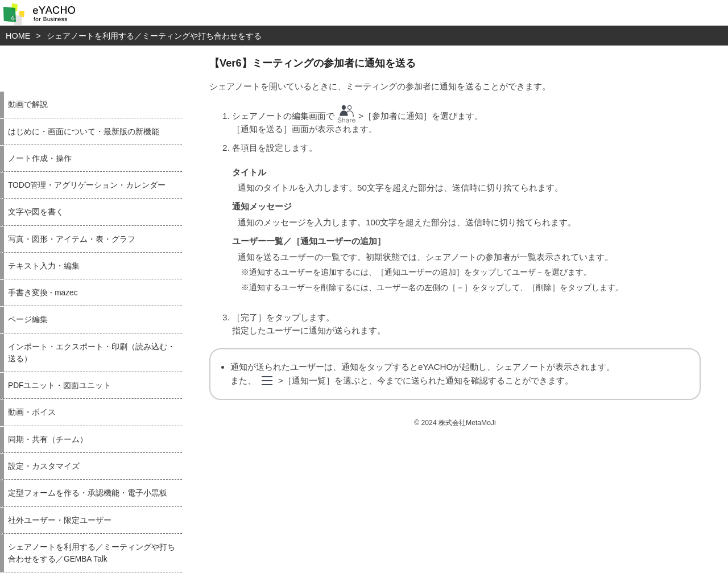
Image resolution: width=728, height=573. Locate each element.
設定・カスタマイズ (44, 466)
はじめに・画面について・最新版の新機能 (84, 132)
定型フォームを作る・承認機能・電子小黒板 (88, 493)
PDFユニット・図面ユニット (59, 386)
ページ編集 (28, 320)
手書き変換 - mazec (43, 293)
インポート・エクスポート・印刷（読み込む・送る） (92, 353)
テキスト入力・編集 (44, 266)
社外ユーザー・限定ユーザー (60, 520)
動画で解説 (28, 104)
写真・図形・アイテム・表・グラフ (72, 239)
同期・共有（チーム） (48, 440)
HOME (18, 36)
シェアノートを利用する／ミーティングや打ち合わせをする (154, 36)
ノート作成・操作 (40, 158)
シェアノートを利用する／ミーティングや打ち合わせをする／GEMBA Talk (92, 553)
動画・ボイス (32, 412)
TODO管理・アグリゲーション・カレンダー (87, 185)
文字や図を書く (36, 212)
